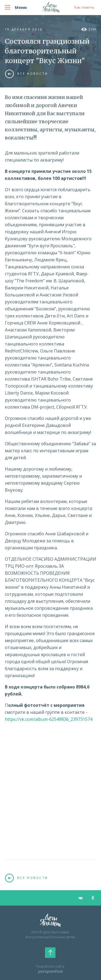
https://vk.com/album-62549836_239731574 (49, 719)
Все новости (27, 74)
